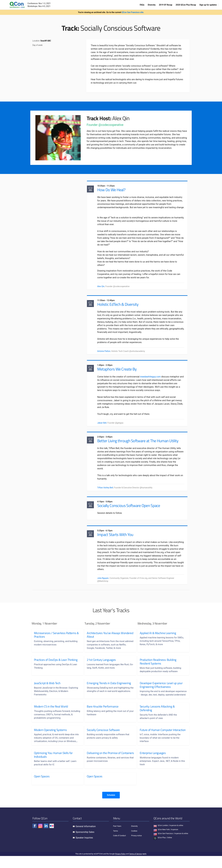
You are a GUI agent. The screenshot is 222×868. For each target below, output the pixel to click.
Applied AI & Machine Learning (158, 638)
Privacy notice (137, 848)
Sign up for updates (208, 5)
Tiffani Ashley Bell (108, 490)
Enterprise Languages (153, 765)
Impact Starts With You (118, 539)
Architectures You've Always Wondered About (103, 640)
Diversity (152, 5)
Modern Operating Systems (50, 738)
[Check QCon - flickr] (52, 838)
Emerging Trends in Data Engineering (109, 688)
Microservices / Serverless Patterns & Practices (56, 640)
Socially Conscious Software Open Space (131, 509)
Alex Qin (103, 287)
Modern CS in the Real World (51, 715)
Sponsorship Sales (85, 844)
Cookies (134, 843)
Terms (116, 843)
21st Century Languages (101, 665)
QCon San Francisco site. (133, 12)
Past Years (117, 838)
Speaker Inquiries (84, 850)
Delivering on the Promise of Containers (104, 767)
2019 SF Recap (166, 5)
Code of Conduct (119, 848)
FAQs (142, 5)
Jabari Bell (104, 425)
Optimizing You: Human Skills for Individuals (53, 767)
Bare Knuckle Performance (103, 715)
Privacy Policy (120, 866)
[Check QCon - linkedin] (46, 838)
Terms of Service (135, 866)
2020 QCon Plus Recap (186, 5)
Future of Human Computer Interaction (156, 740)
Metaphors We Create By (119, 371)
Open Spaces (42, 788)
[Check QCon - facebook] (35, 838)
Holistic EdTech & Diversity (120, 306)
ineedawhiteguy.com (153, 379)
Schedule (111, 807)
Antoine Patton (106, 352)
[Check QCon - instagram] (40, 838)
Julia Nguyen (105, 582)
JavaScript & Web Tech (47, 688)
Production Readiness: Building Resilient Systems (158, 667)
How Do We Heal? (114, 190)
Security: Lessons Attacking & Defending (157, 717)
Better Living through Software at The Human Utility (140, 444)
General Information (86, 838)
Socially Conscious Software (103, 738)
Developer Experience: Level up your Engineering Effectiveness (161, 690)
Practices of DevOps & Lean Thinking (56, 665)
